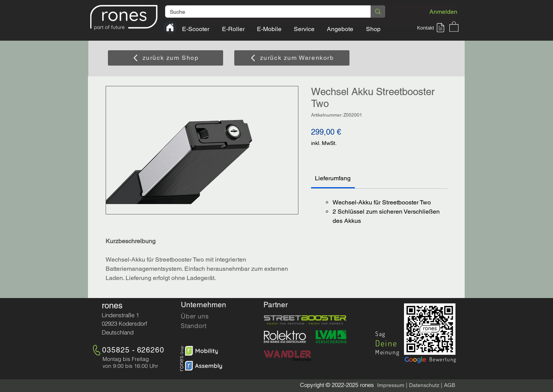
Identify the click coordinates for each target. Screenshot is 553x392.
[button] (432, 28)
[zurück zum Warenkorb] (292, 58)
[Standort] (208, 326)
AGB (450, 385)
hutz (434, 385)
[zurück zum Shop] (166, 58)
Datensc (419, 385)
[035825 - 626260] (134, 350)
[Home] (170, 27)
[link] (333, 178)
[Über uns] (208, 316)
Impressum (391, 385)
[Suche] (262, 12)
